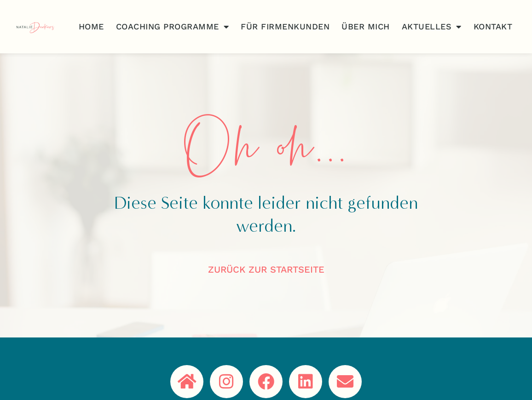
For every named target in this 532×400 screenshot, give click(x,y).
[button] (20, 380)
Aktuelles (432, 27)
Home (91, 26)
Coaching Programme (173, 27)
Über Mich (366, 26)
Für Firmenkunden (285, 26)
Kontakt (493, 26)
